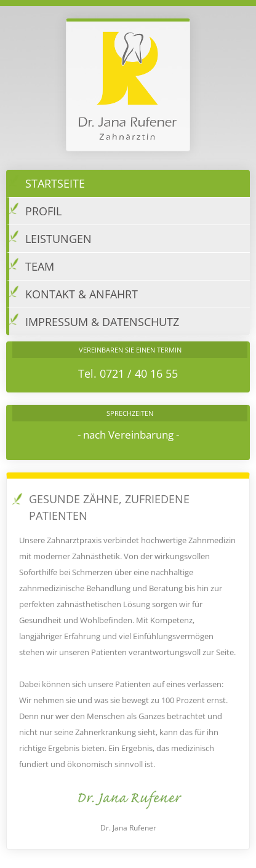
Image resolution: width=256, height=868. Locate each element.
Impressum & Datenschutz (94, 320)
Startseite (47, 182)
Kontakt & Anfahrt (73, 293)
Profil (35, 209)
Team (31, 265)
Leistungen (50, 237)
